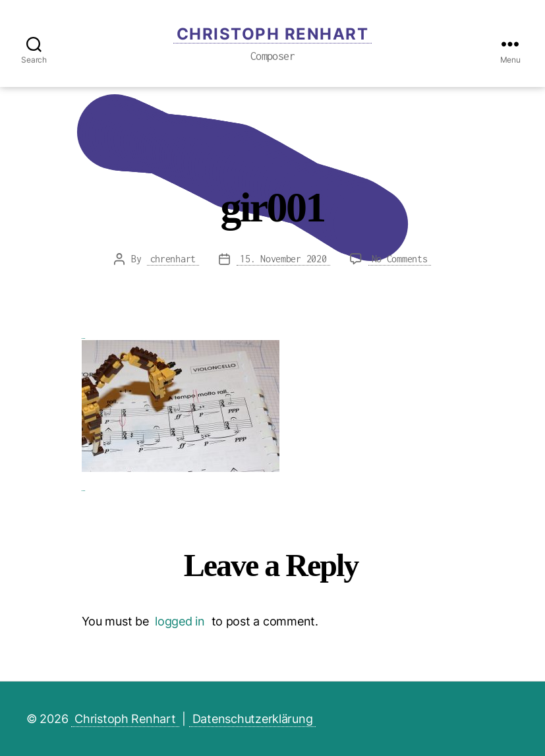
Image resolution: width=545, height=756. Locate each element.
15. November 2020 (283, 259)
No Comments (401, 259)
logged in (180, 621)
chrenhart (173, 259)
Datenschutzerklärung (253, 719)
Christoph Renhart (273, 34)
